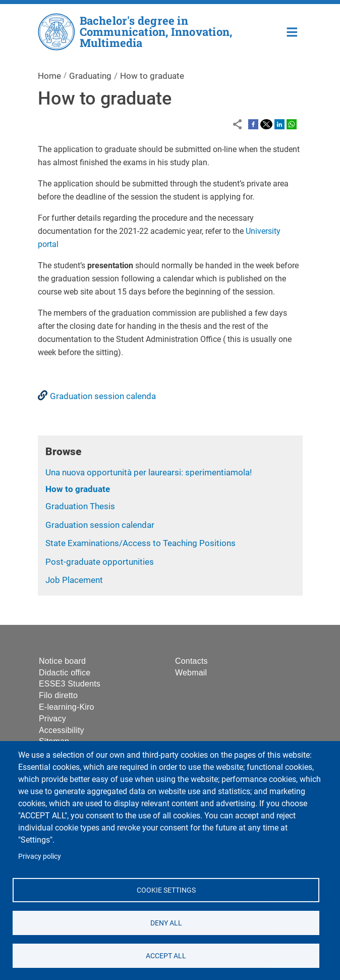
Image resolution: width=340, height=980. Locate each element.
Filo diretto (58, 695)
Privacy (52, 719)
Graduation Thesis (80, 506)
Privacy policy (40, 856)
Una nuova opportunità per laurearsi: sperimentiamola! (149, 472)
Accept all (166, 955)
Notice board (62, 661)
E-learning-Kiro (67, 707)
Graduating (90, 76)
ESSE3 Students (70, 684)
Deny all (166, 922)
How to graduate (78, 489)
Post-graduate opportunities (100, 562)
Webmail (191, 673)
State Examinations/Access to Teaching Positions (141, 543)
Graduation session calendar (100, 525)
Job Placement (74, 580)
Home (292, 31)
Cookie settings (166, 890)
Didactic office (65, 673)
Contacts (191, 661)
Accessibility (62, 730)
